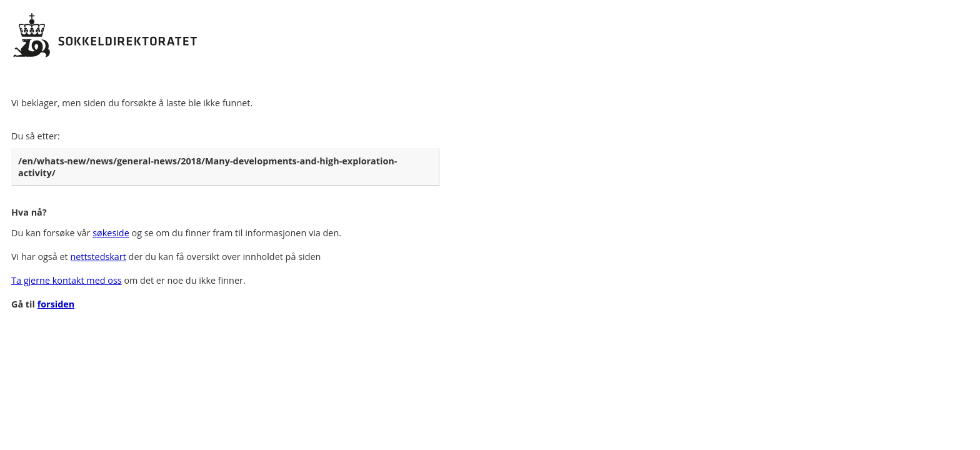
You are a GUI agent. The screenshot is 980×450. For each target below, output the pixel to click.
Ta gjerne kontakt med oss (67, 280)
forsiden (56, 304)
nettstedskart (98, 257)
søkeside (111, 233)
